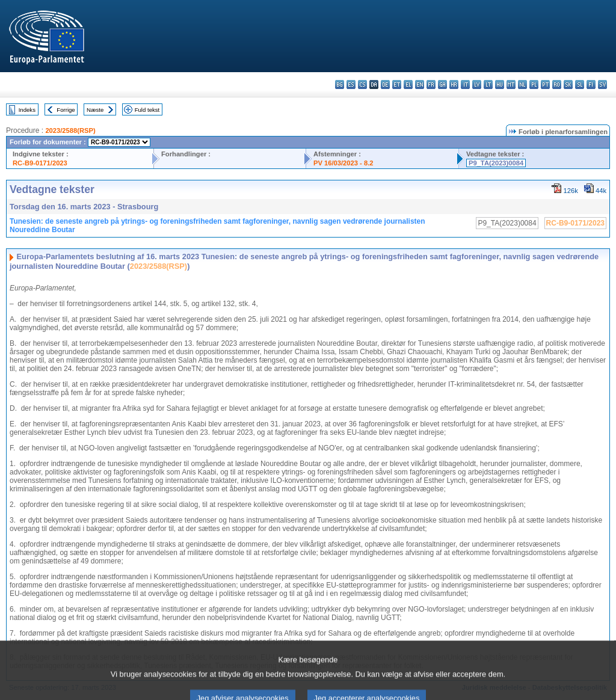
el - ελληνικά (408, 84)
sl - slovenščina (580, 84)
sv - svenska (602, 84)
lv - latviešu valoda (477, 84)
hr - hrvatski (454, 84)
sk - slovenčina (568, 84)
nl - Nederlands (522, 84)
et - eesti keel (397, 84)
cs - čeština (362, 84)
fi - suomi (591, 84)
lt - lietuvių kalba (488, 84)
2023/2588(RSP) (70, 130)
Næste (95, 110)
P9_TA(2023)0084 (496, 163)
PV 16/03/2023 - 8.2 (343, 163)
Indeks (27, 110)
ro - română (557, 84)
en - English (420, 84)
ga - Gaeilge (442, 84)
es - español (351, 84)
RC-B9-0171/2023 (40, 163)
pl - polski (534, 84)
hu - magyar (500, 84)
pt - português (545, 84)
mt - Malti (511, 84)
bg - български (340, 84)
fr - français (431, 84)
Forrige (66, 110)
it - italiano (465, 84)
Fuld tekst (147, 110)
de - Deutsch (385, 84)
